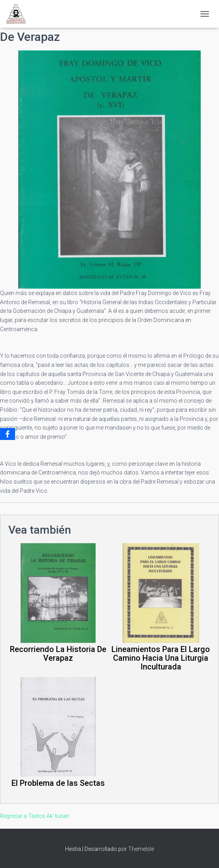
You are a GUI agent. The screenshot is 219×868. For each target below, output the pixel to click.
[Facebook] (8, 434)
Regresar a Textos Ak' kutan (35, 816)
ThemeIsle (141, 849)
